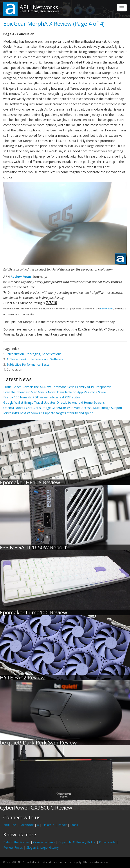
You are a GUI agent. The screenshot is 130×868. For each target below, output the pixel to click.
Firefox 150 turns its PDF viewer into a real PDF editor (42, 397)
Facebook (27, 825)
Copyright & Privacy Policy (77, 842)
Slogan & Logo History (42, 847)
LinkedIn (48, 825)
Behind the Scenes (16, 842)
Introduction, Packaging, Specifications (34, 354)
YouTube (10, 825)
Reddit (62, 825)
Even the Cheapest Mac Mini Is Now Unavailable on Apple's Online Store (55, 392)
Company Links (44, 842)
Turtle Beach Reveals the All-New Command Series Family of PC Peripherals (57, 387)
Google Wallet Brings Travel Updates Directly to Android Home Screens (54, 402)
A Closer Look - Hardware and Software (35, 359)
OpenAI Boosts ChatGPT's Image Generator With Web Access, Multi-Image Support (63, 408)
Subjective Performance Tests (28, 364)
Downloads (107, 842)
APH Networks (39, 7)
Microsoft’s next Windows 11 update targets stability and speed (48, 413)
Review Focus (21, 277)
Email (74, 825)
